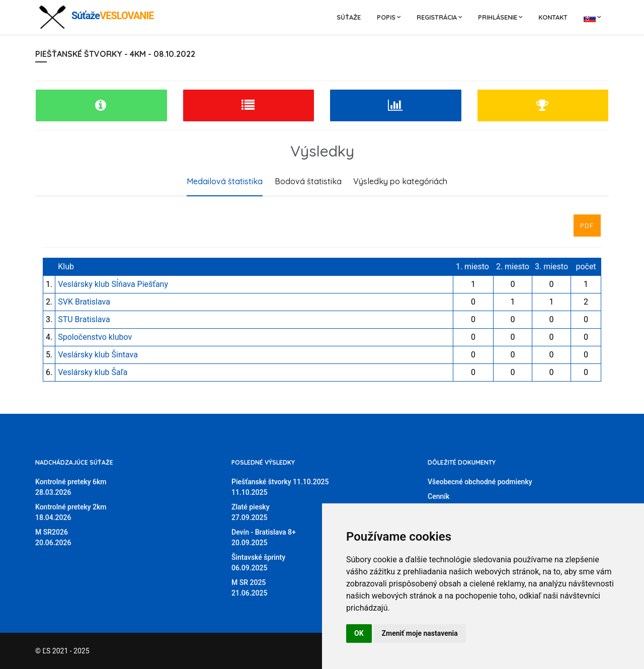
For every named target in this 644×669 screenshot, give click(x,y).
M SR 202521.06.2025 (249, 588)
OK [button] (359, 633)
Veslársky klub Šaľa (93, 372)
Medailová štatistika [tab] (225, 181)
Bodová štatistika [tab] (308, 181)
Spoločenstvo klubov (95, 337)
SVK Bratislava (84, 302)
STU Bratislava (84, 319)
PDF (587, 226)
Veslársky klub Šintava (98, 355)
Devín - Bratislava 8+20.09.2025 (264, 537)
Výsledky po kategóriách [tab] (400, 181)
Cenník (438, 496)
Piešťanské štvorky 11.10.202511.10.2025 (280, 487)
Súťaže (349, 17)
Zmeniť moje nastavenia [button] (420, 633)
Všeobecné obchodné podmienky (480, 482)
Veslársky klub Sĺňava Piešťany (113, 284)
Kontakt (553, 17)
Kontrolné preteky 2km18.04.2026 (71, 512)
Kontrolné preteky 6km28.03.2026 (71, 487)
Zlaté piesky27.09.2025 (251, 512)
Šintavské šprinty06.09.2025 (258, 563)
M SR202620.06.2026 (53, 537)
